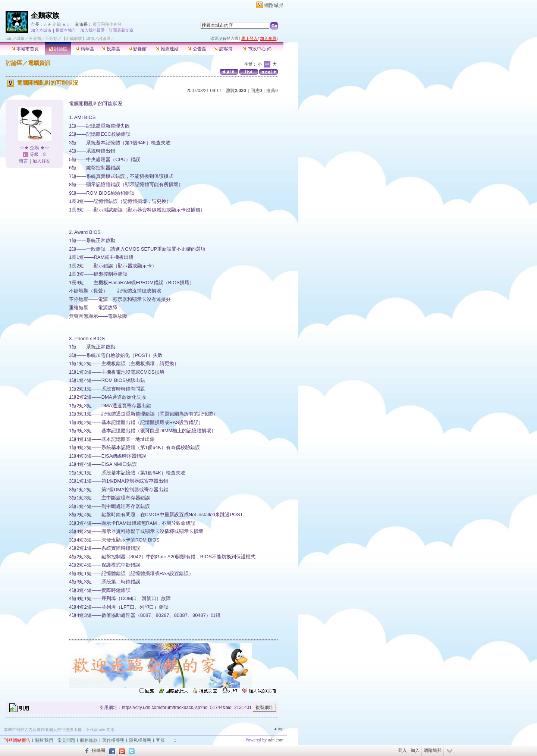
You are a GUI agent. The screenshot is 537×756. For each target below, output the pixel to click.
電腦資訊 (39, 63)
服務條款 (89, 740)
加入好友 (41, 161)
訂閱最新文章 (121, 30)
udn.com (276, 740)
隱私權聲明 (140, 740)
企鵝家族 (45, 15)
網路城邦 (274, 5)
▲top (278, 729)
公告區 (197, 49)
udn (9, 38)
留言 (23, 161)
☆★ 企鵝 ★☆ (57, 24)
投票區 (111, 49)
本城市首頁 (25, 49)
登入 (402, 750)
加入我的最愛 (92, 30)
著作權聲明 (113, 740)
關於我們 (44, 740)
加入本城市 (41, 30)
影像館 (137, 49)
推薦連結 (167, 49)
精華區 (84, 49)
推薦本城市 (66, 30)
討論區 (58, 49)
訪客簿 (223, 49)
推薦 (272, 91)
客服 (160, 740)
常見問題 (66, 740)
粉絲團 (98, 750)
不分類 (35, 38)
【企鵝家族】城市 (78, 38)
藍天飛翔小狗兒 (107, 24)
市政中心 (257, 49)
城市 (21, 38)
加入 (415, 750)
